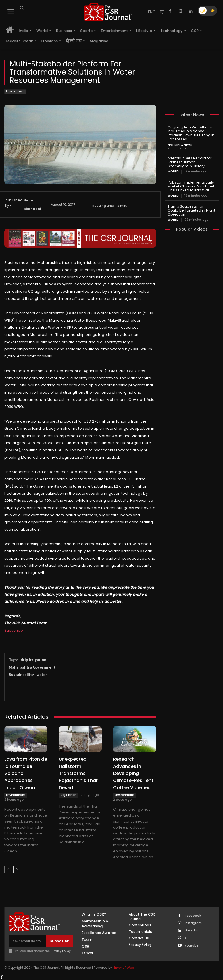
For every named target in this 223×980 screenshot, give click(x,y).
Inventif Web (124, 968)
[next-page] (17, 869)
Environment (15, 92)
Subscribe (14, 630)
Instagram (193, 923)
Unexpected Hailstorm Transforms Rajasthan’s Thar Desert (78, 773)
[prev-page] (8, 869)
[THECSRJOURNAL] (108, 12)
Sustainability (21, 675)
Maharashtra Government (32, 667)
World (173, 171)
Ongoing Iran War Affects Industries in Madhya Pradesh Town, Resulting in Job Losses (191, 133)
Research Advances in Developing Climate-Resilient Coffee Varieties (133, 773)
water (42, 675)
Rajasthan (68, 795)
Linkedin (191, 931)
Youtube (192, 945)
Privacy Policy (61, 951)
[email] (27, 941)
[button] (22, 8)
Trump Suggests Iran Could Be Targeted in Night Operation (191, 210)
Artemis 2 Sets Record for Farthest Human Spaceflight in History (189, 162)
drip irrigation (34, 660)
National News (180, 144)
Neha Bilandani (32, 205)
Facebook (193, 916)
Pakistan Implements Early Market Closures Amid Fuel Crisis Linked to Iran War (190, 186)
